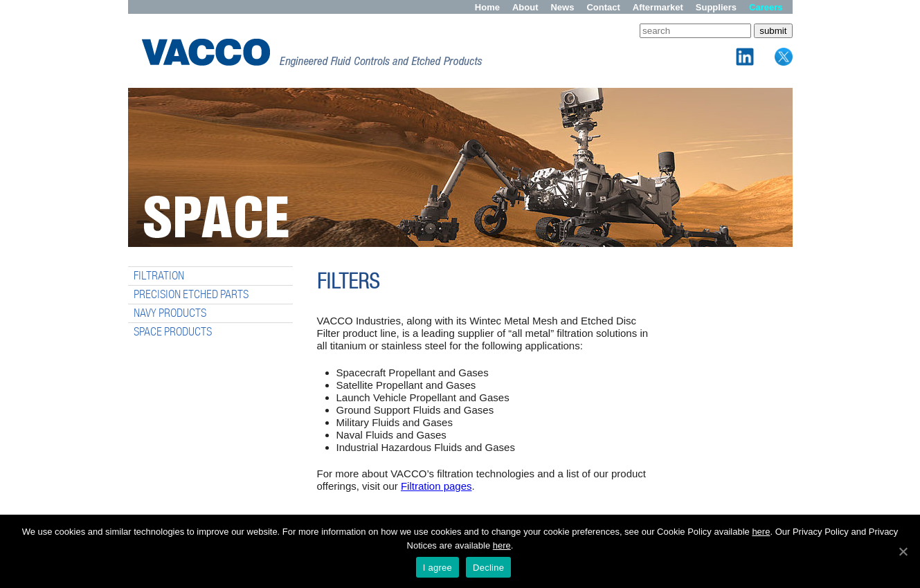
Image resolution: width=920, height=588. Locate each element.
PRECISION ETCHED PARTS (191, 294)
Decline (488, 568)
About (525, 7)
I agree (438, 568)
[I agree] (903, 551)
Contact (603, 7)
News (562, 7)
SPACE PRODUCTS (173, 332)
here (761, 532)
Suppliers (716, 7)
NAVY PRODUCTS (170, 313)
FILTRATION (159, 276)
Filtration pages (436, 486)
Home (487, 7)
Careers (766, 7)
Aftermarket (658, 7)
